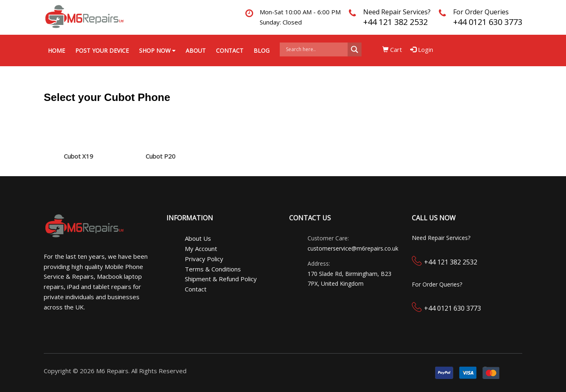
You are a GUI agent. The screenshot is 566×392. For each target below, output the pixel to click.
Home (56, 50)
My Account (201, 249)
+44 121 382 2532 (395, 22)
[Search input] (316, 49)
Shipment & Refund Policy (221, 279)
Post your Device (102, 50)
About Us (198, 238)
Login (422, 49)
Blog (262, 50)
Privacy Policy (204, 259)
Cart (392, 49)
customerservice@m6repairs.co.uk (353, 248)
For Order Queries (481, 12)
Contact (230, 50)
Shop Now (157, 50)
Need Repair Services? (397, 12)
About (196, 50)
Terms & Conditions (213, 269)
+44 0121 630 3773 (488, 22)
